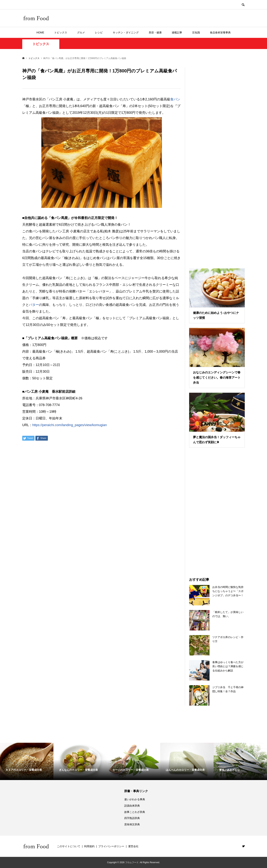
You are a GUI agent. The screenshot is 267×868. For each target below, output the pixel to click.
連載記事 (177, 32)
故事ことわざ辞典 (135, 812)
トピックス (61, 32)
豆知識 (196, 32)
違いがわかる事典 (135, 799)
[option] (27, 761)
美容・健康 (155, 32)
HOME (40, 32)
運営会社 (133, 846)
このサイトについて (69, 846)
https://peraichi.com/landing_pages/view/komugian (70, 425)
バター (34, 305)
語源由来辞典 (132, 806)
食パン (175, 99)
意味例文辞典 (132, 824)
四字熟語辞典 (132, 818)
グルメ (81, 32)
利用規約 (89, 846)
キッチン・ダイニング (126, 32)
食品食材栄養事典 (220, 32)
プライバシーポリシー (111, 846)
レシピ (99, 32)
